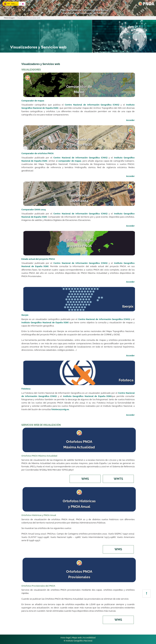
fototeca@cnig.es (60, 409)
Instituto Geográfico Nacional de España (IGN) (45, 322)
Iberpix (25, 315)
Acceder (130, 120)
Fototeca (26, 389)
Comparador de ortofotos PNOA (37, 153)
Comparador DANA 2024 (34, 210)
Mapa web (77, 638)
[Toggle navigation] (7, 12)
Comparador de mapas (33, 101)
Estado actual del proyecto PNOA (38, 259)
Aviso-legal (66, 638)
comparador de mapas (70, 161)
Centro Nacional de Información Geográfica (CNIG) (92, 105)
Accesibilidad (89, 638)
